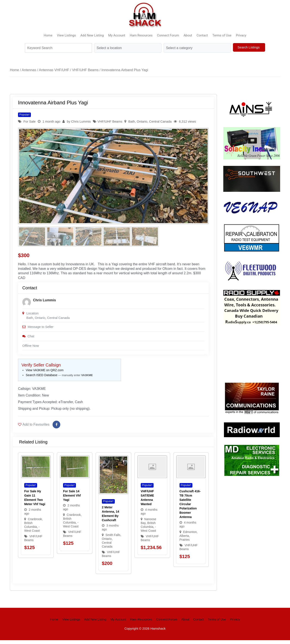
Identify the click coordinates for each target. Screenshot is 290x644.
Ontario (142, 121)
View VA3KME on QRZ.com (45, 373)
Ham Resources (141, 35)
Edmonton (190, 536)
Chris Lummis (81, 121)
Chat (28, 338)
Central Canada (160, 121)
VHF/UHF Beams (85, 70)
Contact (202, 35)
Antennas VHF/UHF (54, 70)
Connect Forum (168, 35)
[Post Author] (27, 304)
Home (48, 35)
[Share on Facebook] (56, 429)
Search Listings (249, 47)
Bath (132, 121)
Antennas (29, 70)
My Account (117, 35)
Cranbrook (35, 523)
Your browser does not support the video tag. (255, 352)
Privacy (241, 35)
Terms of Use (222, 35)
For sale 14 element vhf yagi (72, 499)
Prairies (185, 543)
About (188, 35)
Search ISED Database (42, 378)
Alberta (184, 540)
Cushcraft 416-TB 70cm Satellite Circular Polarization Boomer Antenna (190, 508)
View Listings (66, 35)
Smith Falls (113, 539)
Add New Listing (92, 35)
